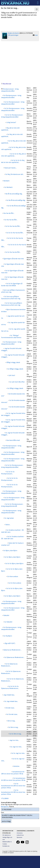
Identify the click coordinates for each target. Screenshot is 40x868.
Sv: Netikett (8, 187)
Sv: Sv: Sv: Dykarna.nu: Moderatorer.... (11, 672)
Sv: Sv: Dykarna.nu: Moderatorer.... (9, 665)
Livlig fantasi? (11, 122)
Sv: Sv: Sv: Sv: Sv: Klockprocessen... (9, 479)
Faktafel (6, 615)
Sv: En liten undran (15, 583)
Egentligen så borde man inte (13, 259)
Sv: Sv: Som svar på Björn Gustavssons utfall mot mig (12, 304)
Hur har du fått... (9, 213)
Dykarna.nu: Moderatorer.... (12, 650)
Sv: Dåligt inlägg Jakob (15, 369)
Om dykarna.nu (7, 835)
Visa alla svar (7, 84)
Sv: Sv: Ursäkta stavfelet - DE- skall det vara (13, 537)
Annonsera (20, 833)
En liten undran (13, 576)
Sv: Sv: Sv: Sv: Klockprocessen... (8, 473)
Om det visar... (10, 708)
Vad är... (8, 525)
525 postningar (13, 35)
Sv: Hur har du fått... (11, 220)
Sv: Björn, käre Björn (10, 550)
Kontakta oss (6, 846)
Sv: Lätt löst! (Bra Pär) (17, 382)
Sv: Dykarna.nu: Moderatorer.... (14, 657)
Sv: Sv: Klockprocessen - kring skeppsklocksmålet (13, 103)
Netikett (6, 181)
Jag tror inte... (14, 740)
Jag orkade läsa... (9, 695)
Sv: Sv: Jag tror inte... (18, 753)
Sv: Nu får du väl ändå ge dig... (16, 200)
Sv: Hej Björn (8, 636)
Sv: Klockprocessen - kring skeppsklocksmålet (11, 96)
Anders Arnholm (14, 33)
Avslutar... (17, 766)
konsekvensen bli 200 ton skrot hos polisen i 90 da (13, 773)
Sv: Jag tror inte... (16, 747)
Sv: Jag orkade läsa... (11, 701)
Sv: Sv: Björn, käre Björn (12, 557)
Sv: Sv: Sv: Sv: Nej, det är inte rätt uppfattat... (14, 155)
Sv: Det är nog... (13, 727)
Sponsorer (19, 837)
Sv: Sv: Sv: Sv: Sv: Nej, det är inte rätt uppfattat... (13, 161)
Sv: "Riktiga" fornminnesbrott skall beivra (11, 336)
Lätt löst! (12, 375)
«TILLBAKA (5, 798)
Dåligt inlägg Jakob (13, 362)
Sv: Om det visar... (12, 714)
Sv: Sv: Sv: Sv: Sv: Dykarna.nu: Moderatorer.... (10, 687)
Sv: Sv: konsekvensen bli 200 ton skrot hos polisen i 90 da (13, 786)
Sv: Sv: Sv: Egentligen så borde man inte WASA (12, 285)
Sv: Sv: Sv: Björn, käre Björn (14, 563)
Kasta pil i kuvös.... (10, 168)
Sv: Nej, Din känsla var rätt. (14, 174)
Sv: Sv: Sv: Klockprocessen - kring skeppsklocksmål (12, 505)
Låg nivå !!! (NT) (10, 643)
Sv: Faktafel (8, 622)
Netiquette (5, 806)
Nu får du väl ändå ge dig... (14, 194)
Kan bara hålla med (13, 440)
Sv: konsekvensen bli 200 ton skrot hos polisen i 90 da (13, 779)
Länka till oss (20, 835)
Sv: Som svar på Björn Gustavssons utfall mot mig (11, 297)
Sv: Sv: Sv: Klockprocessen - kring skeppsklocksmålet (12, 116)
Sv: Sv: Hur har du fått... (13, 226)
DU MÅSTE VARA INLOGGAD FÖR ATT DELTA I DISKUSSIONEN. (20, 816)
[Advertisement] (20, 62)
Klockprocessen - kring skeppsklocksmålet (10, 90)
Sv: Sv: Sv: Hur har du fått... (15, 233)
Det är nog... (11, 721)
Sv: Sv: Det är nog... (15, 734)
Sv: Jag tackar (9, 518)
